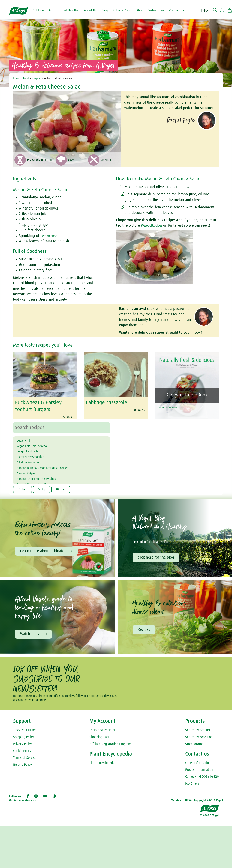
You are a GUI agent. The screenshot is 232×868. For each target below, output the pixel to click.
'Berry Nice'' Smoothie (34, 456)
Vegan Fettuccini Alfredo (36, 445)
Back (24, 488)
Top (46, 488)
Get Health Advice (48, 10)
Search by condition (199, 738)
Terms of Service (25, 758)
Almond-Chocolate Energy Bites (42, 478)
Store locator (194, 745)
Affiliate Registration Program (110, 745)
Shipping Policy (24, 738)
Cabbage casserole (105, 402)
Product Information (199, 770)
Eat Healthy (74, 10)
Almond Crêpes (29, 472)
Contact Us (180, 10)
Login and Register (102, 731)
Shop (143, 10)
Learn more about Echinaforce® (47, 550)
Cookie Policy (22, 751)
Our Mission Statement (23, 801)
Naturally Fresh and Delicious (187, 406)
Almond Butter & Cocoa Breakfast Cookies (50, 467)
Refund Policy (23, 765)
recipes (36, 79)
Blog (108, 10)
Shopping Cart (99, 738)
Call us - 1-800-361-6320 (202, 777)
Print (68, 488)
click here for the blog (156, 557)
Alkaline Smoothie (31, 461)
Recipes (145, 630)
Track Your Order (24, 731)
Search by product (198, 731)
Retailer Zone (125, 10)
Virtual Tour (160, 10)
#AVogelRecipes (154, 225)
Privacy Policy (23, 745)
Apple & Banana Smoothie (38, 483)
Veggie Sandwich (30, 450)
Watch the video (34, 634)
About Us (94, 10)
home (17, 79)
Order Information (198, 763)
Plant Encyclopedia (102, 763)
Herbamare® (50, 236)
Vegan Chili (26, 439)
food (26, 79)
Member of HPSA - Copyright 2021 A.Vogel (197, 801)
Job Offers (192, 784)
